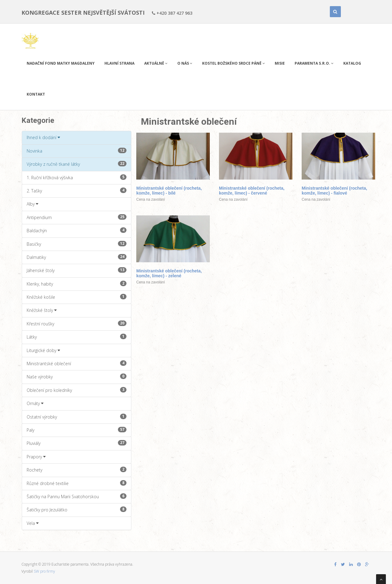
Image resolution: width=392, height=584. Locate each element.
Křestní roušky (77, 324)
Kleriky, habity (77, 284)
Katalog (352, 63)
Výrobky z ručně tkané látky (77, 164)
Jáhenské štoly (77, 270)
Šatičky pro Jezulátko (77, 510)
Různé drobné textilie (77, 483)
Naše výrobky (77, 377)
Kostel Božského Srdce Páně (234, 63)
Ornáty (35, 403)
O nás (185, 63)
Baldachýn (77, 230)
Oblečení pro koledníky (77, 390)
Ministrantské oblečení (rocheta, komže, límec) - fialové (334, 191)
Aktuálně (156, 63)
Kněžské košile (77, 297)
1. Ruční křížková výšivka (77, 177)
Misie (280, 63)
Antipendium (77, 217)
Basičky (77, 244)
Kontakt (36, 94)
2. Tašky (77, 191)
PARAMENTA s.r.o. (314, 63)
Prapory (36, 457)
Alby (32, 204)
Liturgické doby (43, 350)
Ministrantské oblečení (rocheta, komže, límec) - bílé (169, 191)
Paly (77, 430)
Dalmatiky (77, 257)
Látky (77, 337)
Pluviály (77, 443)
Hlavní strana (119, 63)
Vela (33, 523)
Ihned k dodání (43, 137)
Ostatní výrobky (77, 417)
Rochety (77, 470)
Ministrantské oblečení (77, 363)
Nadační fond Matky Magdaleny (61, 63)
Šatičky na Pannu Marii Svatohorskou (77, 496)
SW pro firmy (44, 571)
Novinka (77, 151)
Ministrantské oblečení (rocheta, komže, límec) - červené (252, 191)
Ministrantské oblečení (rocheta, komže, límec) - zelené (169, 273)
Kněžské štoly (42, 310)
